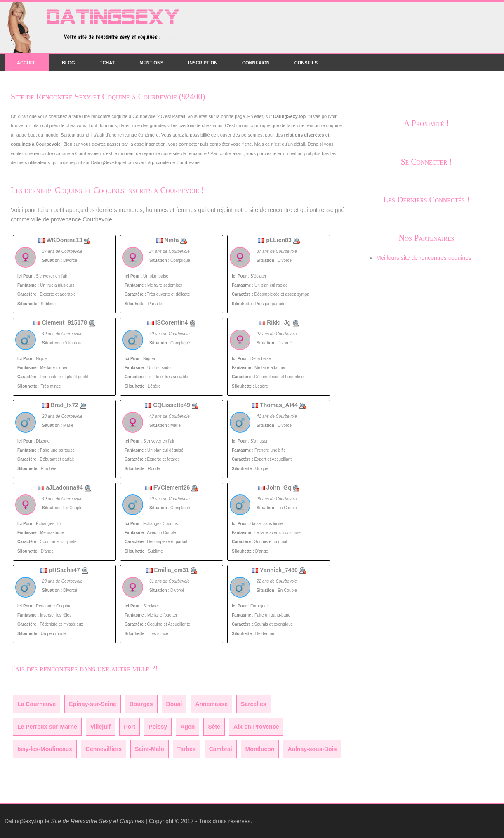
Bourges (141, 704)
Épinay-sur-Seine (92, 704)
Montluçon (260, 749)
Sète (214, 727)
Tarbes (187, 749)
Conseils (306, 63)
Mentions (151, 63)
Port (130, 727)
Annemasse (211, 704)
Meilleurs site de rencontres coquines (424, 258)
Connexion (256, 63)
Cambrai (221, 749)
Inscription (203, 63)
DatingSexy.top (24, 821)
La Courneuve (37, 704)
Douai (174, 704)
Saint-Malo (150, 749)
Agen (187, 727)
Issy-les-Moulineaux (45, 749)
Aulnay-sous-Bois (312, 749)
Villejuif (101, 727)
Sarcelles (254, 704)
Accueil (27, 63)
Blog (68, 63)
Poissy (158, 727)
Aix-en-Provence (256, 727)
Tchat (107, 63)
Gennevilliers (104, 749)
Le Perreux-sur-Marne (47, 727)
